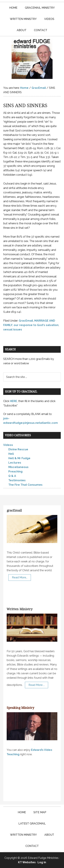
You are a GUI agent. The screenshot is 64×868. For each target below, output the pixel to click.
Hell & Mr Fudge (19, 458)
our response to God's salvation (36, 325)
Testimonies (17, 480)
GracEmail (26, 321)
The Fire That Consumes (25, 485)
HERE (13, 401)
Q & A (12, 476)
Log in (42, 862)
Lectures (15, 463)
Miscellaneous (18, 467)
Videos (8, 445)
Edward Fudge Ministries (32, 59)
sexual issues (13, 329)
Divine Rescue (18, 449)
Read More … (37, 685)
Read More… (20, 577)
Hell (11, 454)
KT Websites (27, 862)
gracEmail (14, 510)
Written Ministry (20, 609)
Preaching (15, 471)
